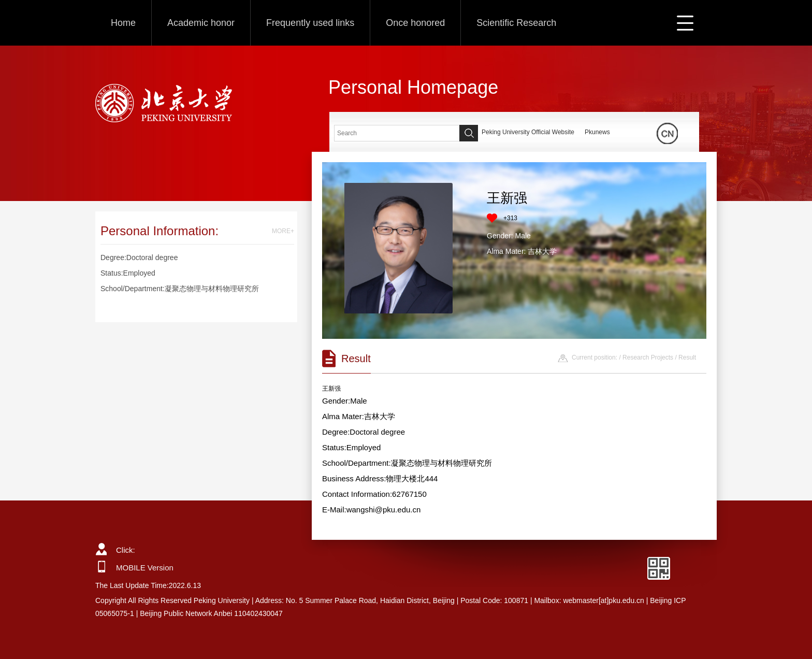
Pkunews (597, 132)
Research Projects (648, 357)
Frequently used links (310, 23)
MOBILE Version (145, 568)
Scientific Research (516, 23)
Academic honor (201, 23)
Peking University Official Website (528, 132)
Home (123, 23)
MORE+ (283, 231)
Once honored (415, 23)
